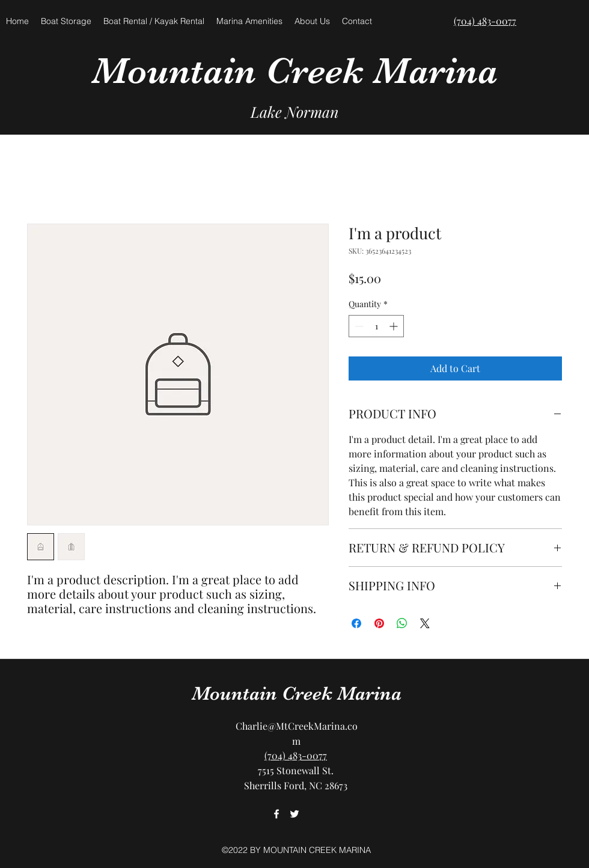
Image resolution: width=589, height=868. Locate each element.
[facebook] (276, 814)
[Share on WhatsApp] (402, 623)
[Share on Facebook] (356, 623)
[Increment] (395, 326)
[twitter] (294, 814)
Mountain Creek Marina (295, 71)
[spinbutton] (376, 326)
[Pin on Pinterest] (379, 623)
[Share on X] (425, 623)
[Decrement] (358, 326)
